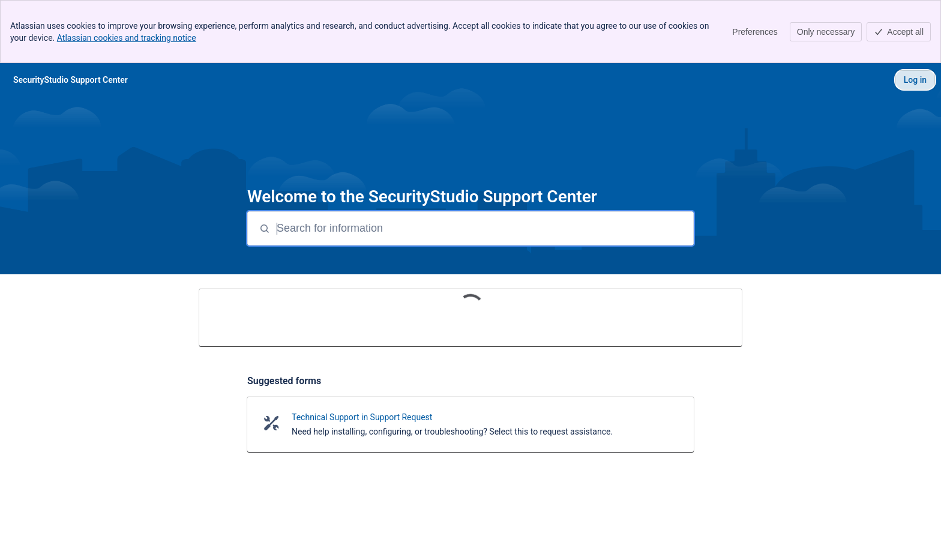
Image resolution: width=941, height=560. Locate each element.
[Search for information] (484, 228)
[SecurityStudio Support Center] (71, 80)
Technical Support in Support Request (362, 417)
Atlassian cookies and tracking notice (127, 38)
